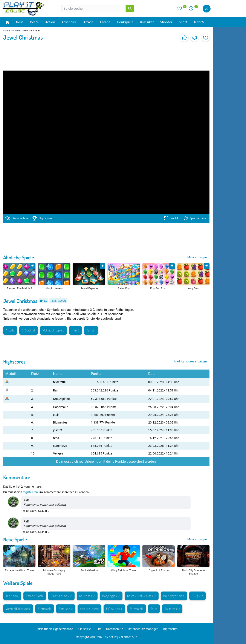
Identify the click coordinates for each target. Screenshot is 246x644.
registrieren (30, 492)
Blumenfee (60, 422)
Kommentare (17, 218)
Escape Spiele (35, 596)
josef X (58, 430)
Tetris (154, 609)
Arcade (88, 22)
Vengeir (58, 453)
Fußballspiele (114, 609)
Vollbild (172, 218)
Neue (20, 22)
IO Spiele (197, 596)
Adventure (69, 22)
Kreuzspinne (61, 399)
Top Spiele (12, 596)
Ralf (56, 390)
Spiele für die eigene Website (54, 629)
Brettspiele (45, 609)
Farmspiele (137, 609)
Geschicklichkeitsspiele (141, 596)
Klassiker (147, 22)
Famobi (91, 330)
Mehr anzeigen (197, 257)
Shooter (166, 22)
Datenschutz (115, 629)
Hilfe (98, 629)
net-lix (113, 637)
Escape (105, 22)
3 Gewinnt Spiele (61, 596)
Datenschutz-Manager (143, 629)
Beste (34, 22)
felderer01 (60, 382)
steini (57, 415)
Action (50, 22)
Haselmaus (61, 407)
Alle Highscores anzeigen (190, 361)
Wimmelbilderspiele (18, 609)
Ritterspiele (66, 609)
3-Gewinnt (29, 330)
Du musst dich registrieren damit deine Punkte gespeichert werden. (106, 461)
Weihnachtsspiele (53, 330)
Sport (183, 22)
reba (56, 438)
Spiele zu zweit (89, 609)
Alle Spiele (84, 629)
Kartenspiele (87, 596)
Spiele (7, 31)
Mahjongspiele (111, 596)
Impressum (170, 629)
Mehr (199, 22)
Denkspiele (125, 22)
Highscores (42, 218)
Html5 (75, 330)
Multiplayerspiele (174, 596)
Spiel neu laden (196, 218)
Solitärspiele (172, 609)
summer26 (60, 446)
